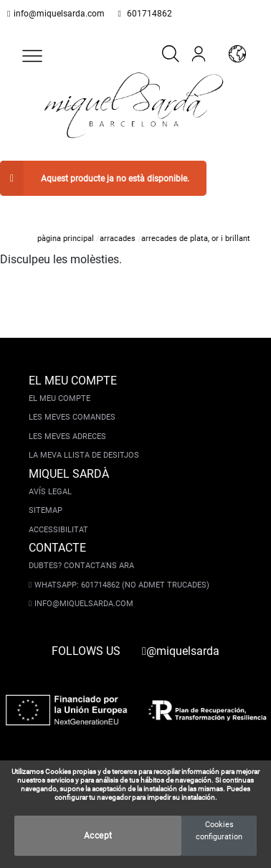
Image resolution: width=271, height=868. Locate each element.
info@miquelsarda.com (56, 14)
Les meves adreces (67, 421)
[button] (32, 56)
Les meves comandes (72, 402)
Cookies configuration (219, 831)
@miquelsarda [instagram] (181, 636)
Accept (98, 836)
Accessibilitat (58, 515)
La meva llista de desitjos (84, 440)
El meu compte (60, 383)
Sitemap (46, 495)
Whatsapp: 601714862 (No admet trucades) (119, 570)
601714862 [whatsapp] (141, 14)
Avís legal (50, 477)
